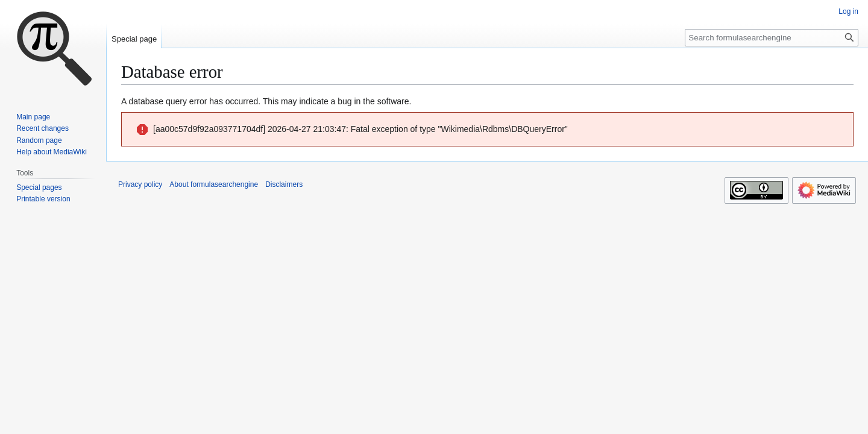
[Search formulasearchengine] (772, 38)
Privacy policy (140, 184)
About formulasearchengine (214, 184)
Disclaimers (284, 184)
